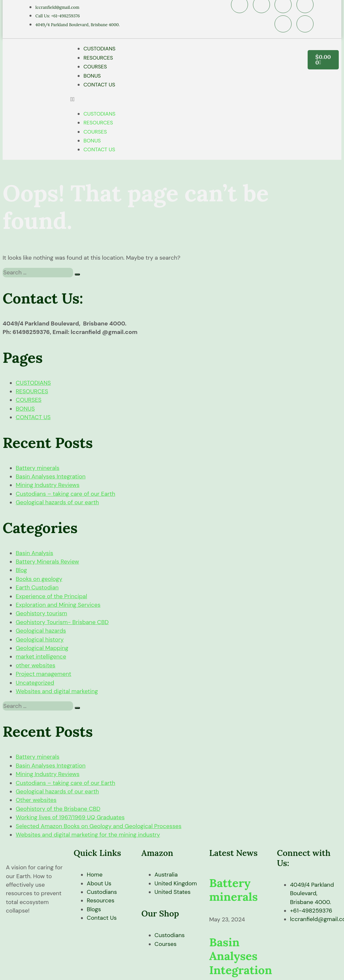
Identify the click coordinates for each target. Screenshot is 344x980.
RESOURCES (98, 58)
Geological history (40, 639)
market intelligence (41, 656)
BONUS (92, 76)
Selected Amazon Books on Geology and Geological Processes (99, 826)
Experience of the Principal (51, 596)
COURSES (95, 67)
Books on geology (39, 579)
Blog (21, 570)
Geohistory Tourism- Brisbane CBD (62, 622)
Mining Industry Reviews (48, 485)
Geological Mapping (42, 648)
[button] (178, 99)
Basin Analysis (34, 553)
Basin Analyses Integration (51, 476)
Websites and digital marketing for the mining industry (88, 835)
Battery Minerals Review (47, 562)
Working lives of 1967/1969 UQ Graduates (70, 817)
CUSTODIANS (99, 49)
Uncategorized (35, 683)
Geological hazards (41, 631)
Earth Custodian (37, 587)
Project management (44, 674)
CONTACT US (99, 85)
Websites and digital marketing (57, 691)
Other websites (36, 800)
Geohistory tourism (41, 613)
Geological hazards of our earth (57, 502)
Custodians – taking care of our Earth (66, 494)
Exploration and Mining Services (58, 605)
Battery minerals (38, 468)
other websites (36, 665)
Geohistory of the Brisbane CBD (58, 809)
